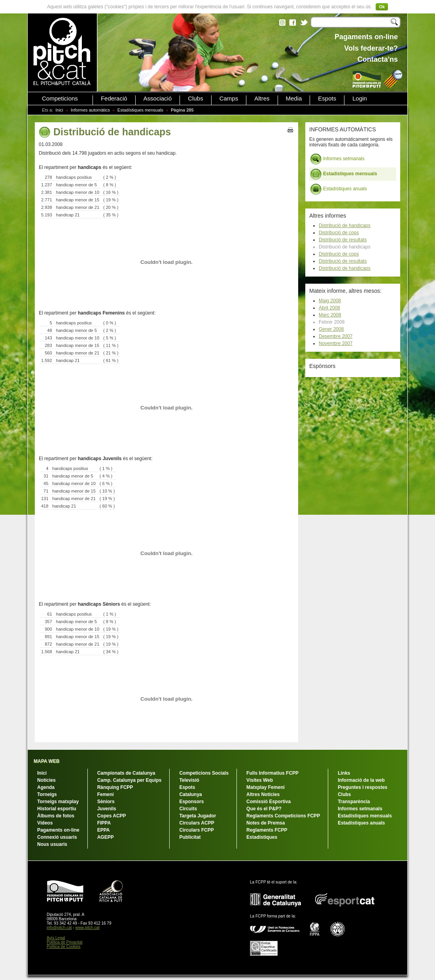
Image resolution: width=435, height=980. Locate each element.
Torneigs (47, 794)
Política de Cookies (64, 947)
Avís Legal (56, 938)
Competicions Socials (204, 773)
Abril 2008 (329, 308)
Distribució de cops (339, 233)
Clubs (195, 99)
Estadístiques (262, 837)
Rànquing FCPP (115, 787)
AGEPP (106, 837)
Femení (106, 794)
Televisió (189, 780)
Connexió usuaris (57, 837)
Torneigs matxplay (58, 802)
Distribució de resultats (343, 240)
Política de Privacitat (65, 942)
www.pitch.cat (87, 928)
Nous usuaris (52, 844)
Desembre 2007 (336, 336)
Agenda (46, 787)
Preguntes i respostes (362, 787)
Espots (327, 99)
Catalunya (190, 794)
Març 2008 (330, 315)
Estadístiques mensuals (140, 110)
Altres (262, 99)
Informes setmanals (337, 159)
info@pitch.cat (59, 928)
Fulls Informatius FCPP (272, 773)
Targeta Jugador (198, 816)
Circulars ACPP (197, 823)
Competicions (60, 99)
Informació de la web (361, 780)
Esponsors (191, 802)
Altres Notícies (263, 794)
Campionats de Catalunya (126, 773)
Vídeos (45, 823)
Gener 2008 (331, 329)
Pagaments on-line (58, 830)
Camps (229, 99)
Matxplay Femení (266, 787)
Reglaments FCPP (267, 830)
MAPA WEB (46, 761)
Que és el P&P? (264, 809)
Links (344, 773)
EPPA (104, 830)
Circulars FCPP (196, 830)
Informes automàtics (90, 110)
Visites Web (260, 780)
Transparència (354, 802)
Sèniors (106, 802)
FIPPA (104, 823)
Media (294, 99)
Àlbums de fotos (56, 816)
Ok (382, 7)
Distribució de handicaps (345, 226)
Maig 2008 (330, 301)
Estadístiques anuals (339, 189)
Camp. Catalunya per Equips (130, 780)
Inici (59, 110)
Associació (158, 99)
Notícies (46, 780)
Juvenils (107, 809)
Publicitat (190, 837)
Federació (114, 99)
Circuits (188, 809)
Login (360, 99)
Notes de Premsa (266, 823)
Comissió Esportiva (269, 802)
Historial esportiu (57, 809)
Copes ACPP (112, 816)
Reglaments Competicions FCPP (283, 816)
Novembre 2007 (336, 343)
